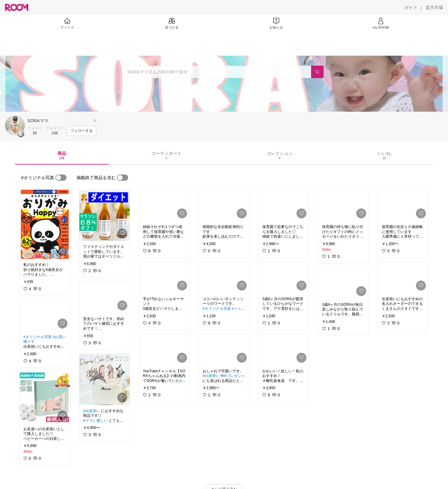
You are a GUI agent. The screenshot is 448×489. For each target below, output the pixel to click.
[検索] (317, 72)
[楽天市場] (434, 7)
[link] (45, 224)
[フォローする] (82, 131)
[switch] (61, 178)
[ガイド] (411, 7)
